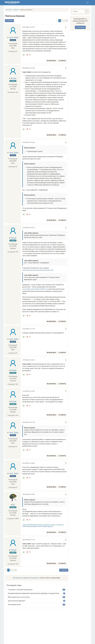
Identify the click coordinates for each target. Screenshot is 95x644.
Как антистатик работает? (17, 601)
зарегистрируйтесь (33, 578)
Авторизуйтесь (18, 578)
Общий (16, 10)
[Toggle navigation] (88, 3)
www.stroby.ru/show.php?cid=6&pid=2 (34, 289)
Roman (14, 78)
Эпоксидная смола (14, 605)
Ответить (9, 21)
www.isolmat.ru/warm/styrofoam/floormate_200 (38, 270)
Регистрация (80, 27)
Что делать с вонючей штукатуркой (20, 590)
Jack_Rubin (14, 37)
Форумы (9, 10)
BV (14, 505)
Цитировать (52, 61)
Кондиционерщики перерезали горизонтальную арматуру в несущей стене (34, 593)
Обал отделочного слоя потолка (19, 597)
